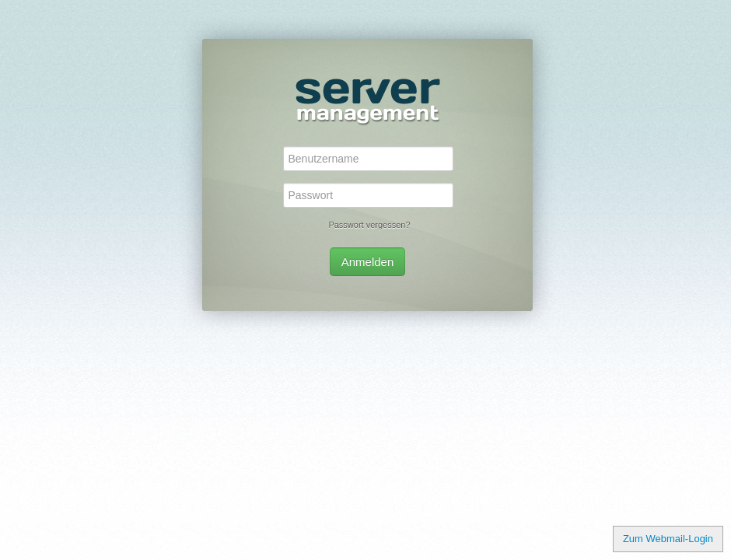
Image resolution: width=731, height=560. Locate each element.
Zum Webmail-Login (668, 539)
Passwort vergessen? (369, 225)
